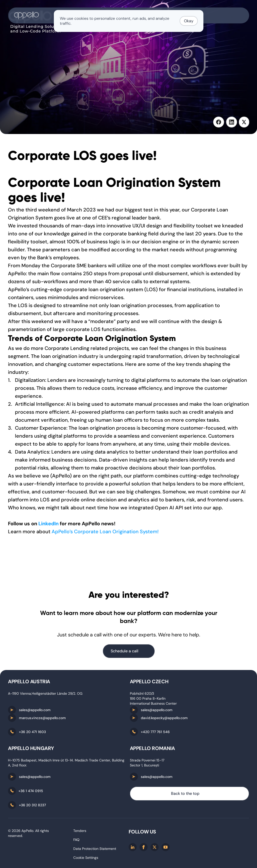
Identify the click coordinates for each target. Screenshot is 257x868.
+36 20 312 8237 (32, 806)
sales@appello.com (35, 711)
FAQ (76, 841)
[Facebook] (144, 848)
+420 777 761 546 (155, 733)
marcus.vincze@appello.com (42, 719)
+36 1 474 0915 (31, 792)
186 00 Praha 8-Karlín (148, 700)
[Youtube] (166, 848)
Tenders (80, 832)
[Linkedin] (133, 848)
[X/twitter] (155, 848)
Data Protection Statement (95, 850)
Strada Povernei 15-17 (147, 761)
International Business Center (153, 705)
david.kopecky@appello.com (164, 719)
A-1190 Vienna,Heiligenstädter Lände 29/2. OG (45, 695)
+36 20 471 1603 (32, 733)
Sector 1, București (144, 766)
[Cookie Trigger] (86, 859)
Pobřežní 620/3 (142, 695)
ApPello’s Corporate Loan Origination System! (105, 532)
